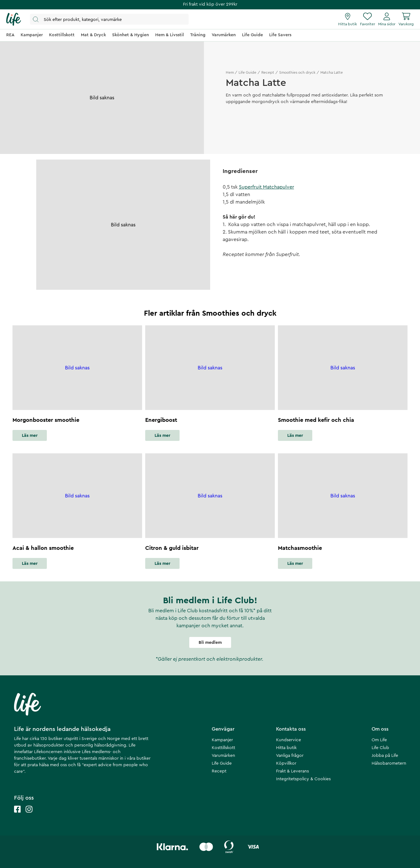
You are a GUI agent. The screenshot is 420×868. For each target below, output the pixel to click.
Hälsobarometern (389, 763)
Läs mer (30, 436)
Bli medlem (210, 643)
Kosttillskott (223, 748)
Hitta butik (286, 748)
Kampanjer (222, 740)
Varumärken (223, 756)
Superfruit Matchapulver (267, 187)
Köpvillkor (286, 763)
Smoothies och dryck (297, 72)
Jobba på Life (385, 756)
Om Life (379, 740)
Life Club (380, 748)
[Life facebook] (17, 815)
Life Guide (247, 72)
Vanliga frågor (290, 756)
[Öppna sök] (109, 19)
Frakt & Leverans (292, 771)
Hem (230, 72)
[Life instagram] (29, 815)
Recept (268, 72)
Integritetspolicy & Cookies (303, 779)
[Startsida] (14, 19)
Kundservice (289, 740)
